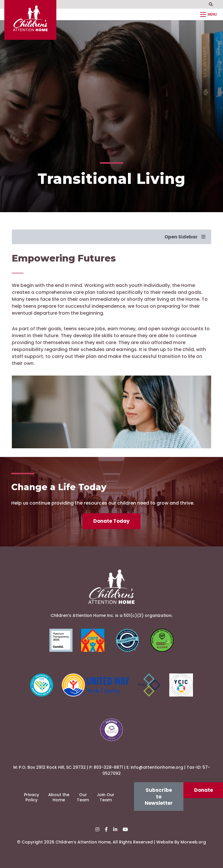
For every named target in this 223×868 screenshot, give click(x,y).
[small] (97, 829)
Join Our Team (106, 797)
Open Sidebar (185, 237)
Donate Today (112, 521)
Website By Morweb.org (181, 842)
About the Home (59, 797)
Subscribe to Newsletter (159, 797)
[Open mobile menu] (209, 14)
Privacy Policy (31, 797)
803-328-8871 (108, 767)
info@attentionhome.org (157, 767)
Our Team (83, 797)
